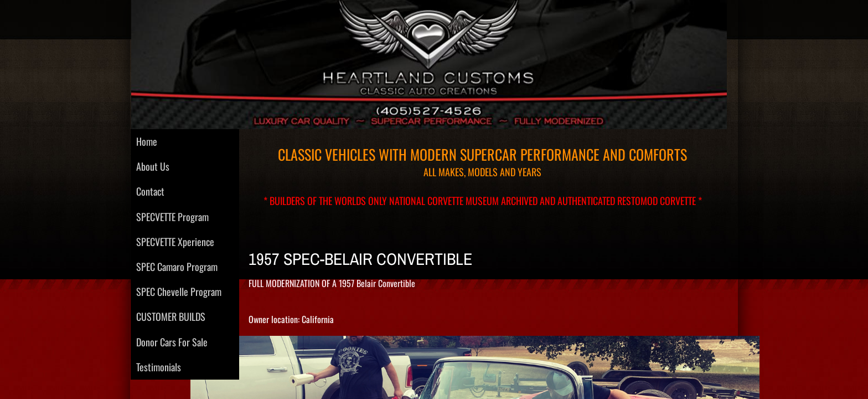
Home (147, 141)
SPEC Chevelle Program (179, 291)
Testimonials (159, 367)
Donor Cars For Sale (172, 342)
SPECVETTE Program (172, 217)
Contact (150, 191)
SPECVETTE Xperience (175, 242)
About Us (153, 166)
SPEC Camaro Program (177, 267)
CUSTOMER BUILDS (171, 316)
